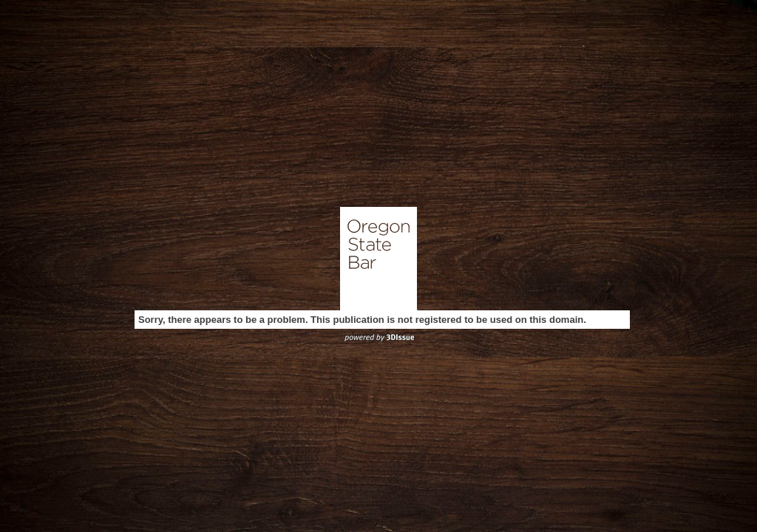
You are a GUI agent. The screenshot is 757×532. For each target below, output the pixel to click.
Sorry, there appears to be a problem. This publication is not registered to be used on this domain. (362, 320)
